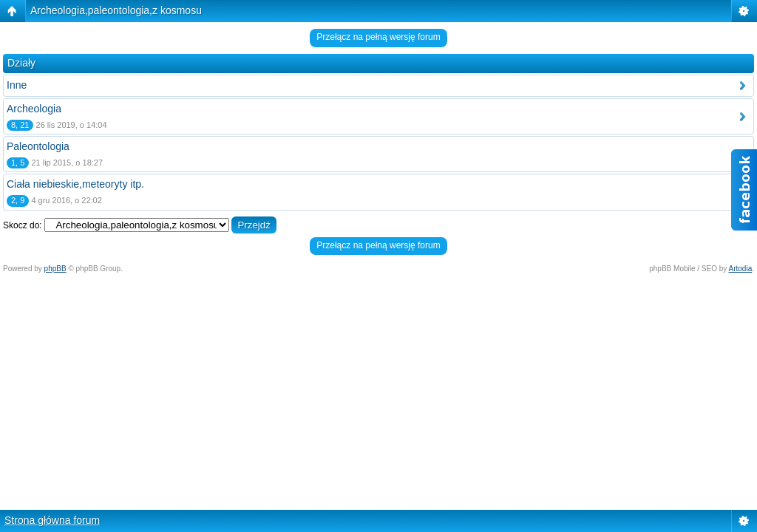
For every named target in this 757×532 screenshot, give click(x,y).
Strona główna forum (52, 520)
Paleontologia (38, 146)
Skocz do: (23, 225)
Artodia (741, 269)
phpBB (55, 269)
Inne (17, 85)
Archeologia (34, 109)
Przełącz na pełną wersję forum (378, 37)
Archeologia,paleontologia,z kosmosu (116, 10)
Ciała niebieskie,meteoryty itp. (75, 184)
